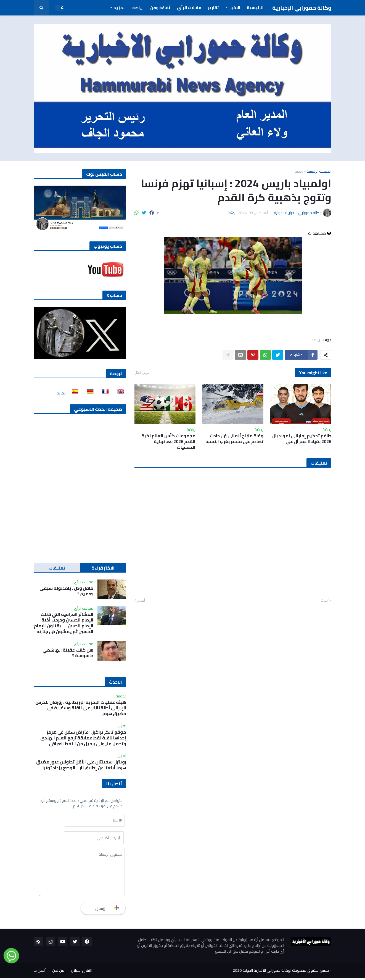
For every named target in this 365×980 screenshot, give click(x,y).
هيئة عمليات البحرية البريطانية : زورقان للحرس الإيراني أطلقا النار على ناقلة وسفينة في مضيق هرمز (81, 708)
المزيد (62, 393)
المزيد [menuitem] (120, 8)
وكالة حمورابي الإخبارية (302, 8)
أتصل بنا (40, 972)
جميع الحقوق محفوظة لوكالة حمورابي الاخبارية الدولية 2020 (281, 972)
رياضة (299, 171)
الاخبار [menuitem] (235, 8)
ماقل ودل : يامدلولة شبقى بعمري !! (66, 591)
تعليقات (57, 568)
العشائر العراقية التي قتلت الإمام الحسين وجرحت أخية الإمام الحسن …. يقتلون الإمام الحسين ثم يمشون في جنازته (64, 623)
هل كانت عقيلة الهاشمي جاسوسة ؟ (68, 653)
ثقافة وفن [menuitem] (160, 8)
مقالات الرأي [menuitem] (189, 8)
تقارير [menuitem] (213, 8)
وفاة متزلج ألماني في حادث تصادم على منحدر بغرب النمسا (234, 439)
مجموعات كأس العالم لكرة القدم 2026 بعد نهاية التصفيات (168, 441)
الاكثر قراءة (103, 568)
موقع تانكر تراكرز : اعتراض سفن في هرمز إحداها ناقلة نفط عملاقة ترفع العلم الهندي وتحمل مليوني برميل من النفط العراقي (83, 738)
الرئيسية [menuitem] (255, 8)
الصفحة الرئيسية (319, 171)
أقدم (141, 600)
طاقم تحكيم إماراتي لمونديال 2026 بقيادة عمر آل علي (302, 439)
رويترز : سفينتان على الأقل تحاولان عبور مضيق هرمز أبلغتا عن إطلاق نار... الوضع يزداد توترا (81, 765)
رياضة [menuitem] (138, 8)
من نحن (58, 972)
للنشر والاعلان (82, 972)
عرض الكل (142, 372)
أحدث (325, 600)
